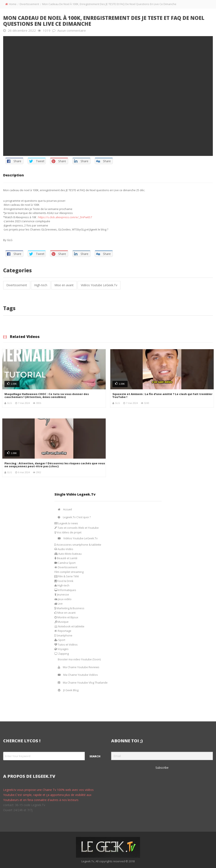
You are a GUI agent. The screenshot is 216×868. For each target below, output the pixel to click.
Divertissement (29, 4)
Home (13, 4)
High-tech (41, 285)
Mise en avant (64, 285)
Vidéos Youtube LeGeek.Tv (99, 285)
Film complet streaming (69, 572)
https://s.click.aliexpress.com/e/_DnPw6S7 (65, 217)
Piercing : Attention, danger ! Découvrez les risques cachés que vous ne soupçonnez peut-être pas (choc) (55, 465)
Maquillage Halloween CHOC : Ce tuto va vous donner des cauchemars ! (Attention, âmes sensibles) (47, 395)
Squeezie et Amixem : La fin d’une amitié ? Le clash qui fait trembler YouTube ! (162, 395)
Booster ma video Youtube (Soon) (79, 659)
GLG (9, 403)
